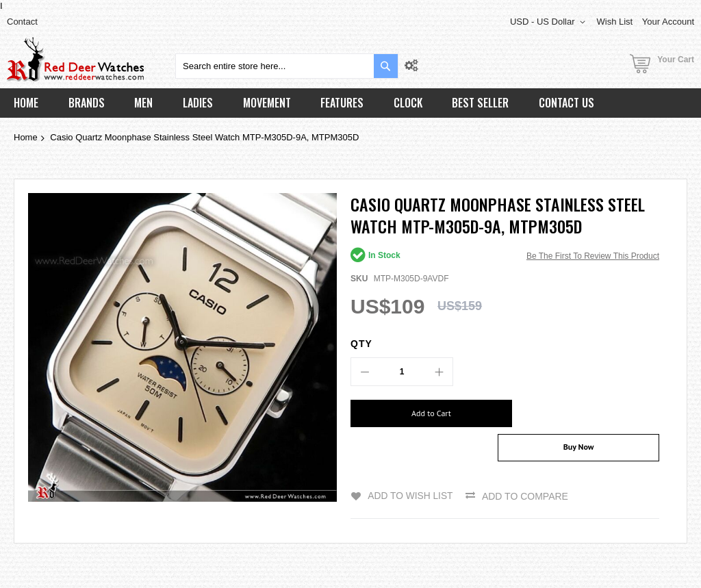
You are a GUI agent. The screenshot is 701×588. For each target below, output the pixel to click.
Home (26, 137)
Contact (22, 22)
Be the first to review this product (593, 256)
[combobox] (287, 66)
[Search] (386, 66)
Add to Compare (526, 469)
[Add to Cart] (423, 413)
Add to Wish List (410, 469)
